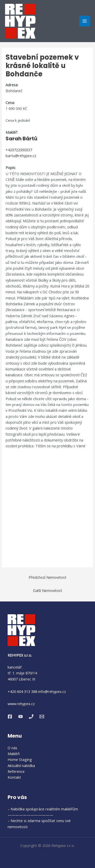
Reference (16, 771)
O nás (12, 748)
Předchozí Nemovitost (48, 577)
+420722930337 (19, 150)
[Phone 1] (31, 717)
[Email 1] (42, 717)
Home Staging (20, 759)
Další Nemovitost (48, 590)
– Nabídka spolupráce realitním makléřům (43, 809)
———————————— (30, 815)
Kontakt (14, 777)
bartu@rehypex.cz (21, 156)
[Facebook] (10, 717)
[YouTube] (21, 717)
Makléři (14, 754)
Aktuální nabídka (21, 765)
